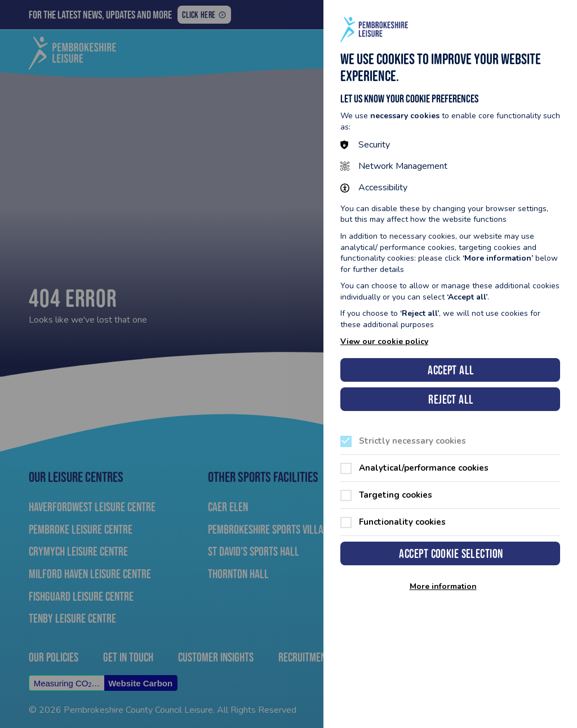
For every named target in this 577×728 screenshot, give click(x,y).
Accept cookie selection (451, 554)
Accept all (451, 370)
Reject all (451, 399)
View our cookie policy (384, 341)
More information (443, 587)
